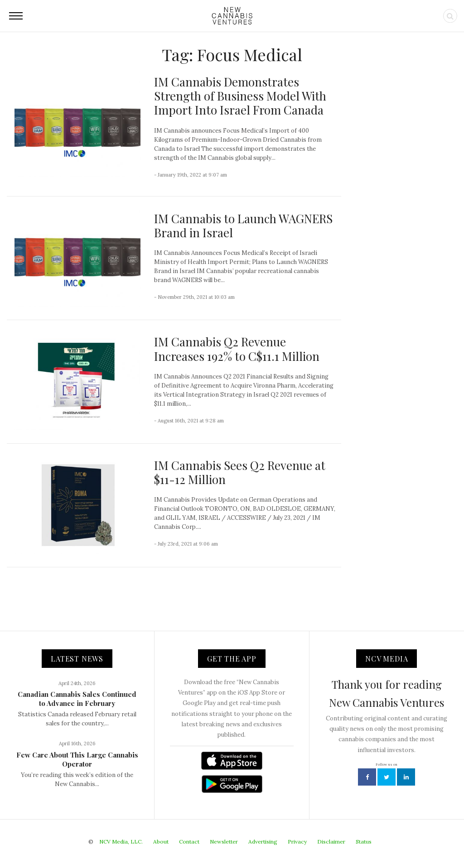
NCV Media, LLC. (121, 842)
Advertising (263, 842)
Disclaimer (331, 842)
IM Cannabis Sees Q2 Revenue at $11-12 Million (240, 472)
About (161, 842)
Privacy (297, 842)
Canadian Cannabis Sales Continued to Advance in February (77, 699)
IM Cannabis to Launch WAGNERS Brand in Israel (243, 225)
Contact (189, 842)
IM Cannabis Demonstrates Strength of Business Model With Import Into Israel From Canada (240, 96)
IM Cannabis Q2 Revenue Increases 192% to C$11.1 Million (237, 349)
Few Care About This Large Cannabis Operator (77, 759)
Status (364, 842)
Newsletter (224, 842)
